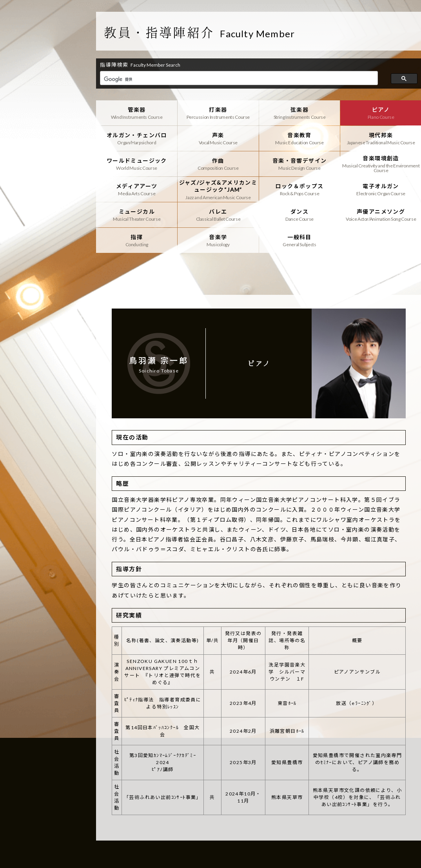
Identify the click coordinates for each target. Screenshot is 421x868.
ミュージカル (137, 215)
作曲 (218, 164)
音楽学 (218, 240)
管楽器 (137, 113)
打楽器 (218, 113)
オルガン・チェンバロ (137, 138)
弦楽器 (300, 113)
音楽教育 (300, 138)
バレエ (218, 215)
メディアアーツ (137, 189)
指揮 (137, 240)
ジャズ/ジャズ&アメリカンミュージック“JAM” (218, 189)
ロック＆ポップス (300, 189)
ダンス (300, 215)
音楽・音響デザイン (300, 164)
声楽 (218, 138)
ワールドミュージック (137, 164)
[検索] (238, 79)
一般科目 (300, 240)
